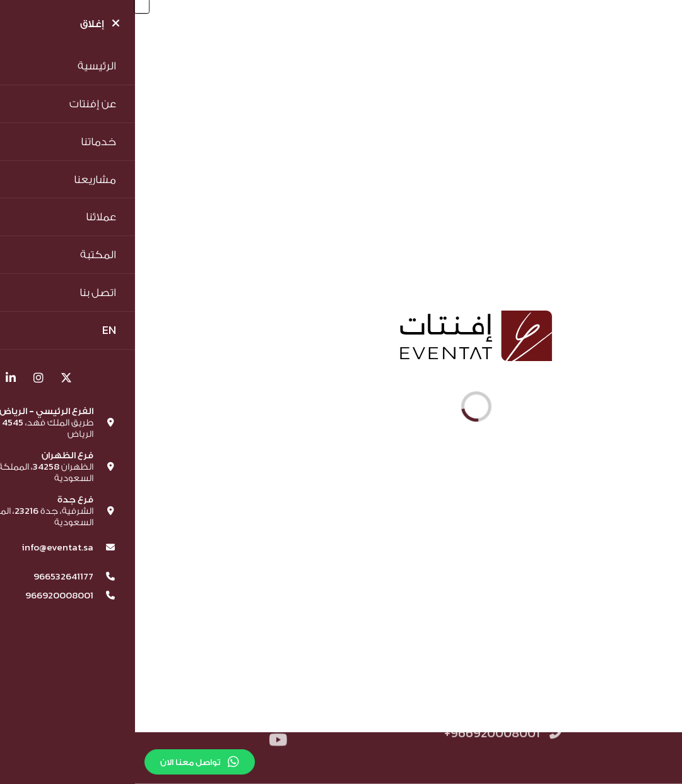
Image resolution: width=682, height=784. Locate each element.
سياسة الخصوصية (484, 699)
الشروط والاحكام (594, 699)
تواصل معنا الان (65, 762)
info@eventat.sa (237, 724)
